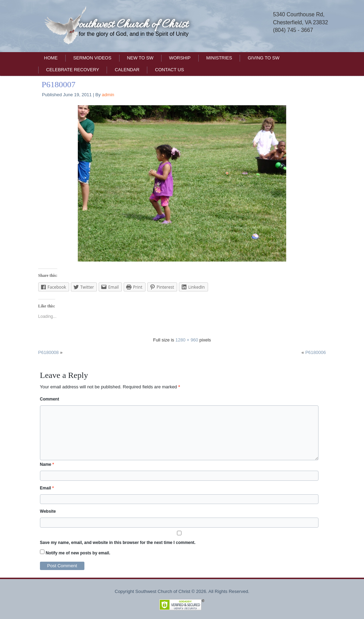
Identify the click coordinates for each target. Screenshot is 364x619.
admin (108, 95)
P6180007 (59, 84)
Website (48, 511)
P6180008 (48, 352)
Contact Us (169, 70)
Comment (49, 399)
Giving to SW (263, 58)
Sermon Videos (92, 58)
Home (51, 58)
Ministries (219, 58)
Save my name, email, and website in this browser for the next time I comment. (118, 543)
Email (47, 488)
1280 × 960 (187, 340)
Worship (180, 58)
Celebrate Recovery (73, 70)
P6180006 (316, 352)
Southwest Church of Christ (130, 25)
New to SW (140, 58)
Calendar (127, 70)
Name (47, 464)
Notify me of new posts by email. (78, 553)
